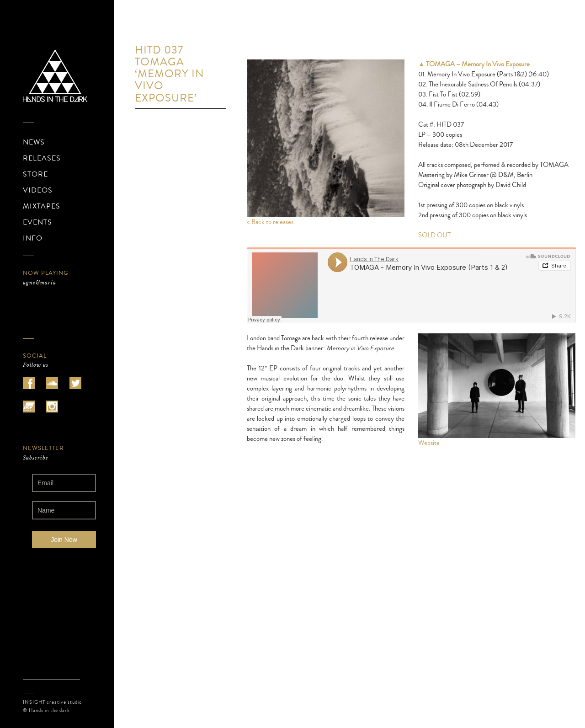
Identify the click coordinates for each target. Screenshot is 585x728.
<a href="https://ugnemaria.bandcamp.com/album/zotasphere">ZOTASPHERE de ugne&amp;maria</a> (64, 308)
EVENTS (37, 222)
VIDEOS (38, 190)
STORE (35, 174)
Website (429, 443)
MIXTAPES (42, 206)
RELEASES (42, 158)
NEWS (34, 142)
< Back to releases (270, 222)
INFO (33, 238)
